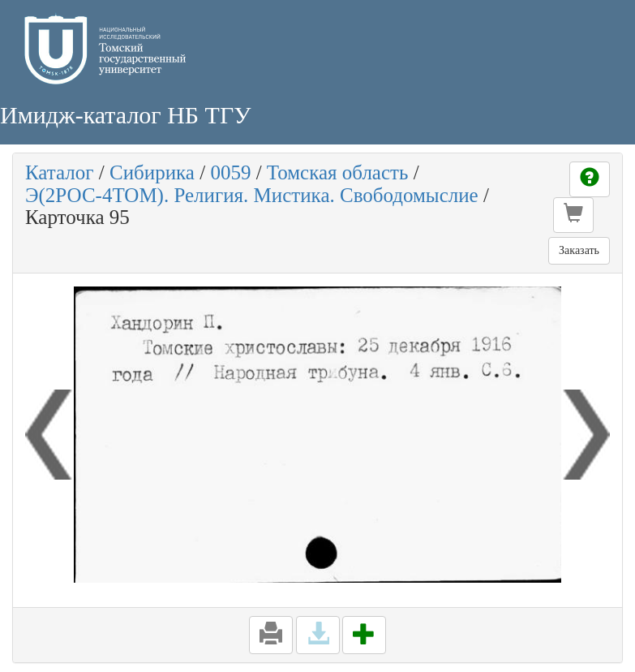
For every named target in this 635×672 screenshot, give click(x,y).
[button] (573, 215)
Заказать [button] (579, 250)
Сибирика (152, 172)
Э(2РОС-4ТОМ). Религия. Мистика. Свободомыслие (252, 195)
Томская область (338, 172)
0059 (230, 172)
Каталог (60, 172)
